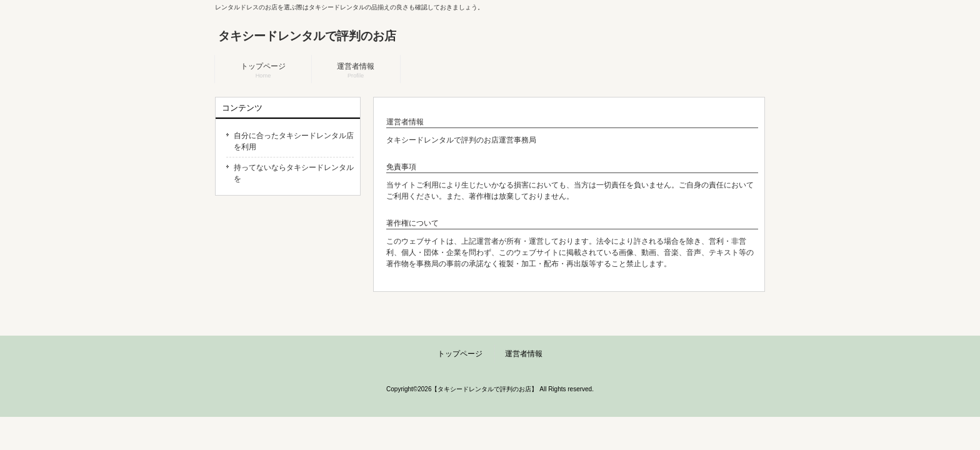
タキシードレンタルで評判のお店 (307, 36)
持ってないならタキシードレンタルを (294, 173)
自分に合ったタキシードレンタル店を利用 (294, 141)
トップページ (460, 354)
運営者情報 (524, 354)
